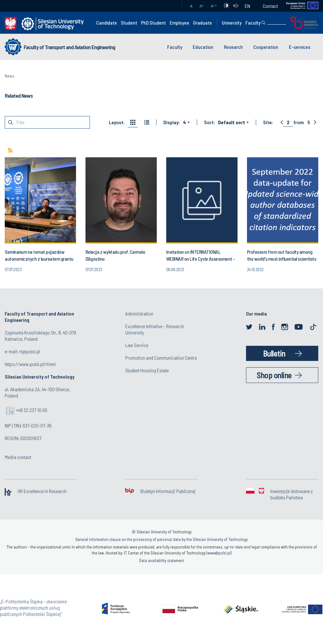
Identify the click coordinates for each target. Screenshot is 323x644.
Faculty (253, 23)
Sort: (209, 122)
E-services (300, 47)
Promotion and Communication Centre (161, 358)
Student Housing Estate (147, 370)
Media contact (18, 457)
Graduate (203, 23)
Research (233, 47)
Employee (179, 23)
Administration (139, 313)
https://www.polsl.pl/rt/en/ (31, 364)
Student (129, 23)
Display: (172, 122)
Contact (270, 6)
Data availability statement (161, 560)
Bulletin (274, 353)
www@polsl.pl (219, 553)
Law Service (137, 345)
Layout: (117, 122)
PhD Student (153, 23)
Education (203, 47)
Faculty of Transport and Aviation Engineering (69, 47)
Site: (268, 122)
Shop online (274, 375)
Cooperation (266, 47)
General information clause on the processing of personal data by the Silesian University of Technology (161, 539)
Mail (171, 6)
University (232, 23)
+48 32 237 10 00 (32, 410)
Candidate (107, 23)
